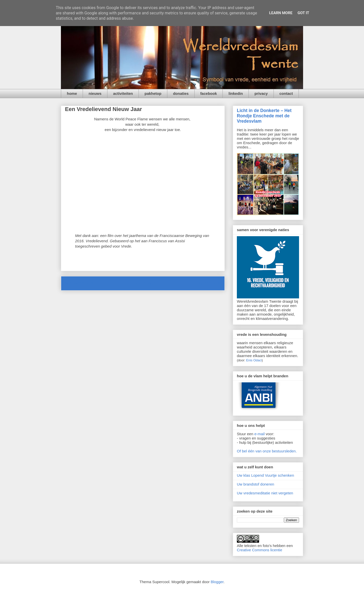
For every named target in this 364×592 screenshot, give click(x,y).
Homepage (145, 283)
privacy (261, 93)
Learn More (281, 13)
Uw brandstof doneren (256, 484)
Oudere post (208, 283)
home (72, 93)
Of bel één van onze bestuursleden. (267, 451)
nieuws (95, 93)
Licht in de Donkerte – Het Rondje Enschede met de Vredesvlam (264, 116)
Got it (303, 13)
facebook (209, 93)
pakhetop (153, 93)
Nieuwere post (79, 283)
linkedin (236, 93)
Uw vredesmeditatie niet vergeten (265, 493)
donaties (181, 93)
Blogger (217, 582)
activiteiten (123, 93)
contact (286, 93)
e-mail (259, 434)
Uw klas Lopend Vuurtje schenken (265, 475)
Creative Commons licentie (259, 550)
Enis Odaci (254, 360)
